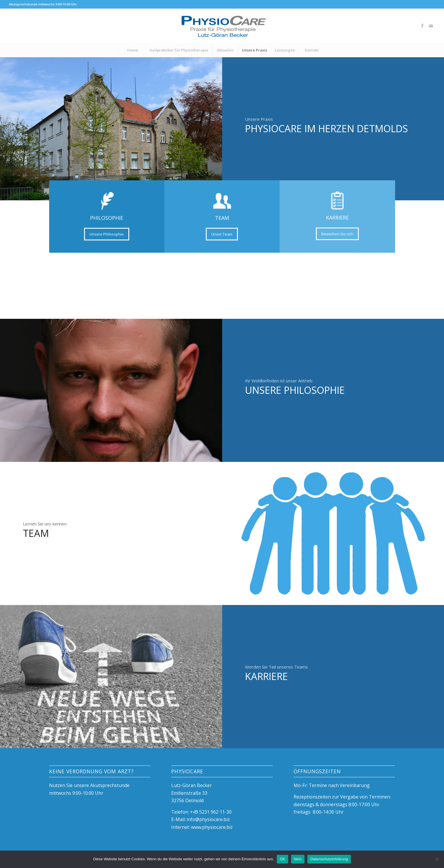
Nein (298, 859)
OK (282, 859)
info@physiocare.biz (208, 819)
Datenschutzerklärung (329, 859)
